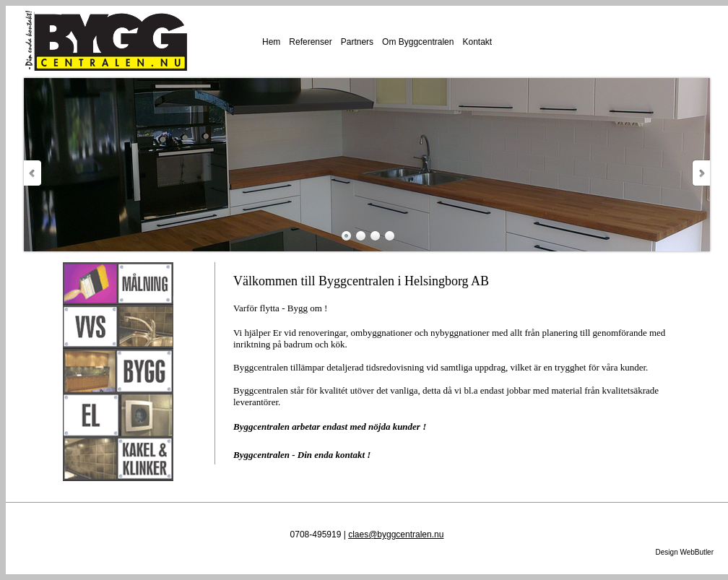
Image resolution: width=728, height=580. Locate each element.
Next (701, 173)
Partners (357, 42)
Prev (33, 173)
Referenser (310, 42)
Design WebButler (685, 552)
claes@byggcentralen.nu (396, 534)
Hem (271, 42)
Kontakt (477, 42)
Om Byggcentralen (418, 42)
